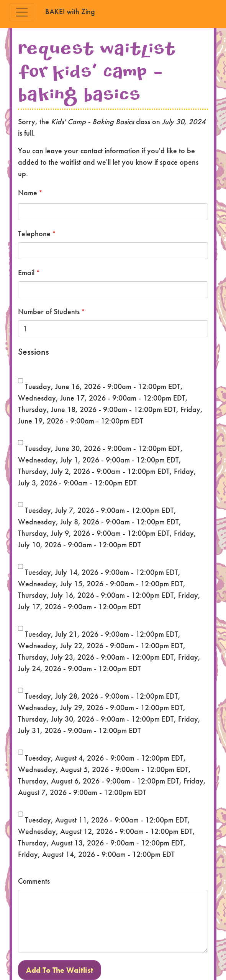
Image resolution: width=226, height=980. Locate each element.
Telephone (34, 234)
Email (26, 273)
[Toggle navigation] (22, 12)
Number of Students (49, 312)
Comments (34, 881)
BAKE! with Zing (70, 11)
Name (28, 193)
